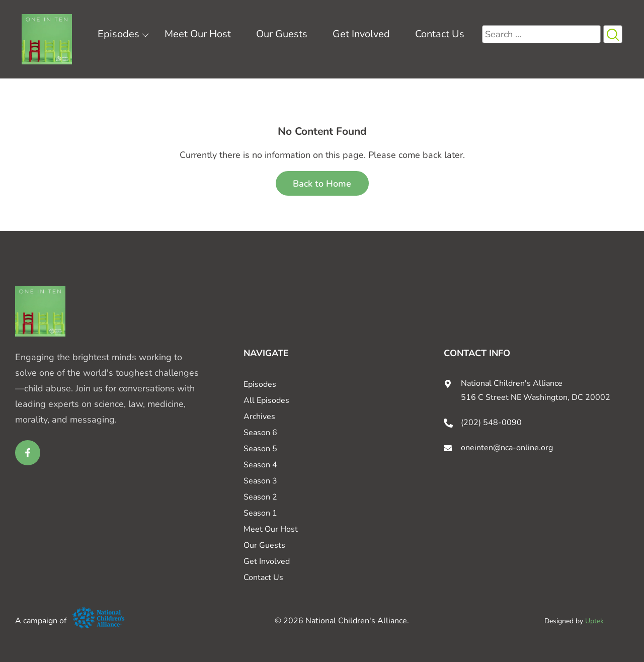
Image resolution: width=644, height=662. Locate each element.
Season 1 (260, 513)
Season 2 (260, 497)
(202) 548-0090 (491, 423)
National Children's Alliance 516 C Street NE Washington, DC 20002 (536, 390)
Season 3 (260, 481)
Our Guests (282, 34)
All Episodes (266, 400)
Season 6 (260, 433)
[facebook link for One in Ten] (28, 453)
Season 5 (260, 449)
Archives (259, 417)
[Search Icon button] (613, 34)
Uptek (594, 621)
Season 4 (260, 465)
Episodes (118, 34)
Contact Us (440, 34)
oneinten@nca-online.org (507, 448)
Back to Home (322, 184)
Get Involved (361, 34)
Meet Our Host (198, 34)
